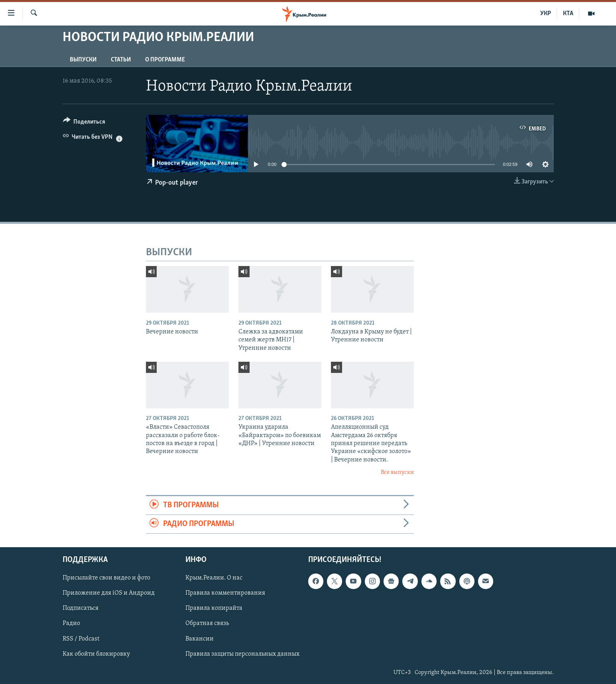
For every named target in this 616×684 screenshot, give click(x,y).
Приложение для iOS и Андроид (109, 593)
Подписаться (81, 609)
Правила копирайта (214, 609)
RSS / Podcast (81, 639)
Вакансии (200, 639)
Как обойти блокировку (96, 654)
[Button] (84, 123)
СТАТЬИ (121, 60)
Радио (71, 624)
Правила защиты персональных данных (242, 654)
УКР (546, 14)
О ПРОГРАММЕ (165, 60)
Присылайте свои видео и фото (106, 578)
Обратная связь (207, 624)
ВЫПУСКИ (83, 60)
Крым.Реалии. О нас (214, 578)
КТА (568, 14)
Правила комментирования (225, 593)
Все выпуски (397, 472)
